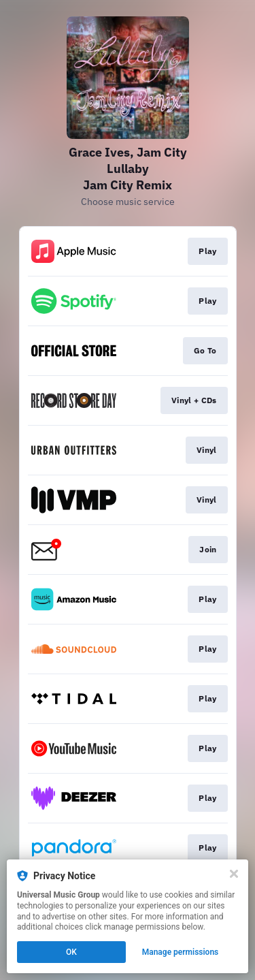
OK (71, 952)
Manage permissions (181, 952)
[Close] (234, 874)
